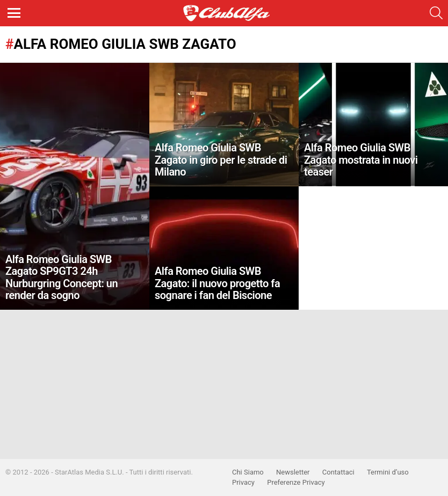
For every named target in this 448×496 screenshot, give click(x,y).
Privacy (243, 482)
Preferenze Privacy (296, 482)
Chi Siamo (248, 472)
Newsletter (293, 472)
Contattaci (338, 472)
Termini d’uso (388, 472)
